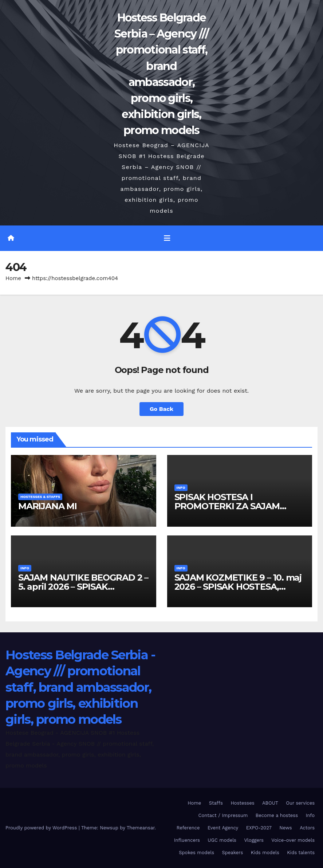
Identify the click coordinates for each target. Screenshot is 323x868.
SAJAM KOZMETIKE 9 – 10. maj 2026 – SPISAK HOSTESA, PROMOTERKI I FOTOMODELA (239, 587)
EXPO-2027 (259, 828)
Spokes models (196, 853)
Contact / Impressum (223, 815)
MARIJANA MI (48, 506)
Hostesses (242, 803)
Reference (188, 828)
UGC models (222, 840)
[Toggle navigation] (167, 238)
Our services (300, 803)
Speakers (232, 853)
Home (13, 278)
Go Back (161, 409)
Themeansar (141, 828)
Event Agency (223, 828)
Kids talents (301, 853)
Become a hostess (277, 815)
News (285, 828)
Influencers (187, 840)
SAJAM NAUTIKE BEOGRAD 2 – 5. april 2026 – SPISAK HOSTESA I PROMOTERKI (83, 587)
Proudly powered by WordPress (42, 828)
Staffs (216, 803)
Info (181, 488)
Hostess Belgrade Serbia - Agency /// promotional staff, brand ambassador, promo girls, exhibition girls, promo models (80, 687)
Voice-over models (293, 840)
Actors (307, 828)
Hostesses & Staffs (40, 497)
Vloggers (254, 840)
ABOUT (270, 803)
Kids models (265, 853)
